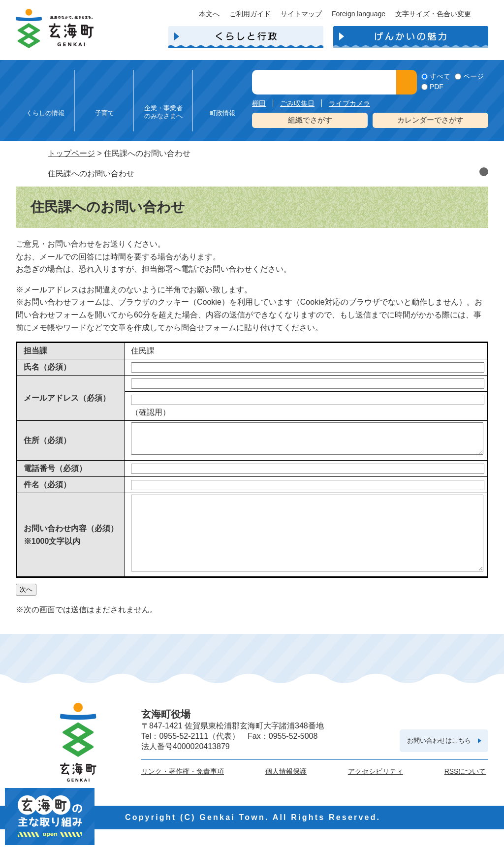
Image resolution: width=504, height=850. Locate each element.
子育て (105, 113)
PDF (437, 87)
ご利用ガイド (250, 14)
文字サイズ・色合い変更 (433, 14)
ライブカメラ (349, 103)
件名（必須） (47, 490)
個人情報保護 (286, 792)
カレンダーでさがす (430, 120)
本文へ (209, 14)
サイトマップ (301, 14)
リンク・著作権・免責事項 (183, 792)
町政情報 (222, 113)
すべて (440, 76)
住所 (47, 443)
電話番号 (55, 474)
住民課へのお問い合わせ (91, 173)
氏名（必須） (47, 367)
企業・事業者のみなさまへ (163, 112)
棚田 (259, 103)
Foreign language (359, 14)
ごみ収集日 (297, 103)
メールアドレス (67, 398)
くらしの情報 (45, 113)
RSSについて (465, 792)
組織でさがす (310, 120)
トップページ (71, 153)
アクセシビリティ (376, 792)
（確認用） (151, 412)
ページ (473, 76)
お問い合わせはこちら (439, 761)
